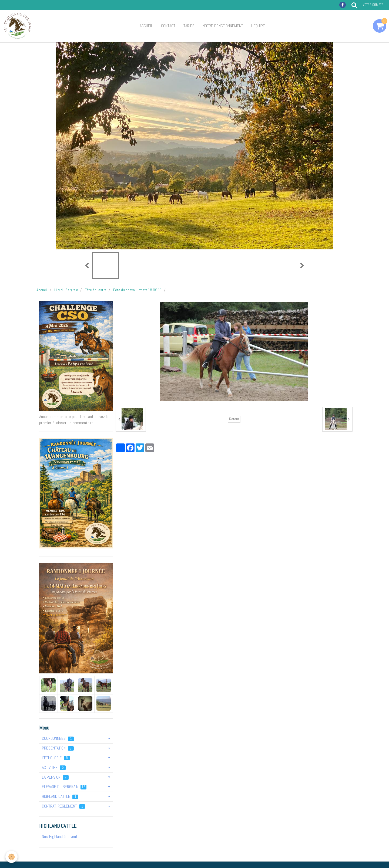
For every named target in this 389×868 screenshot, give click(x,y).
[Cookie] (11, 857)
